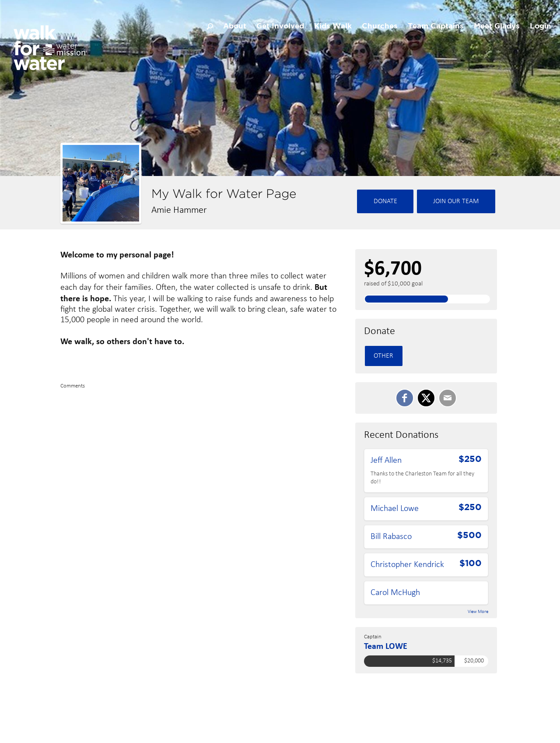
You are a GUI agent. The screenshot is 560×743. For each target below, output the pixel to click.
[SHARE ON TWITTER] (426, 398)
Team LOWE (386, 646)
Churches (380, 26)
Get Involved (280, 26)
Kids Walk (333, 26)
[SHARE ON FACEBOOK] (405, 398)
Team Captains (436, 26)
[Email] (448, 398)
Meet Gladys (497, 26)
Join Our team (456, 201)
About (235, 26)
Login (541, 26)
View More (478, 612)
